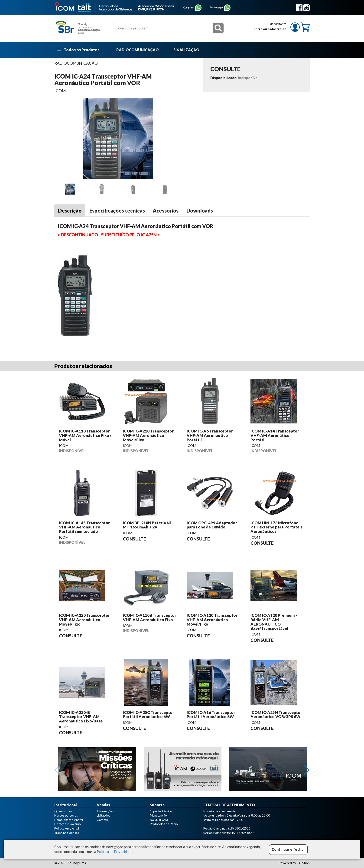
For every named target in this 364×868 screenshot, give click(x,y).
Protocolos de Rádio (164, 824)
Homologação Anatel (69, 820)
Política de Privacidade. (115, 852)
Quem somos (63, 811)
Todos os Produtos (78, 50)
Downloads (200, 211)
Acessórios (166, 211)
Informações (105, 811)
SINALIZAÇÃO (186, 50)
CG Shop (303, 863)
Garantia (103, 820)
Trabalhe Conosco (67, 833)
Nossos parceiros (66, 815)
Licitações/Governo (68, 824)
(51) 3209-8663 (243, 833)
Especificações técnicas (117, 211)
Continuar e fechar (288, 849)
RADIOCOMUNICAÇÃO (138, 50)
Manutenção (158, 815)
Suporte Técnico (161, 811)
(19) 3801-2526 (239, 828)
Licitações (103, 815)
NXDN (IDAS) (159, 820)
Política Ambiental (67, 828)
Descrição (70, 211)
